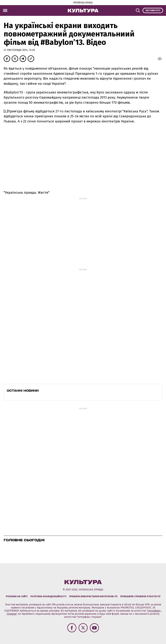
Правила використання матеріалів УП (93, 596)
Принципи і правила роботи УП (140, 596)
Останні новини (23, 391)
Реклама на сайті (17, 596)
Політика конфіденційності (48, 596)
